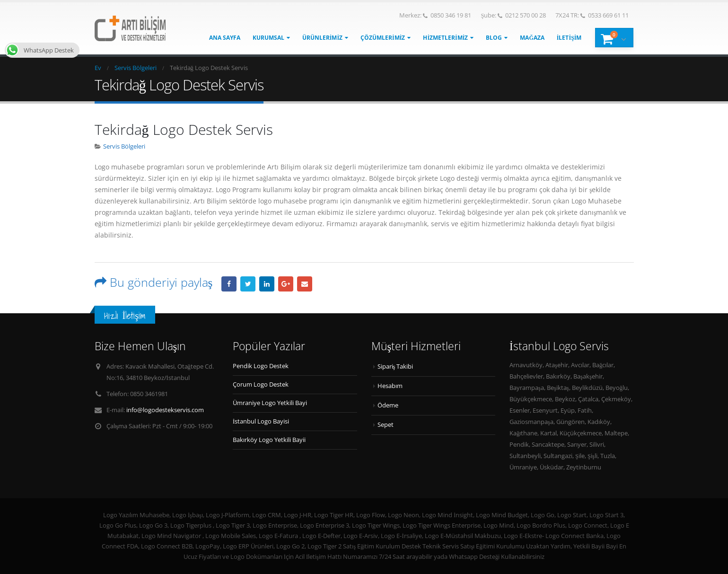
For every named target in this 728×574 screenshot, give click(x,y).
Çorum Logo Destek (261, 384)
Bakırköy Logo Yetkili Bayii (269, 440)
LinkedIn (267, 284)
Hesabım (390, 386)
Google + (286, 284)
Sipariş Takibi (395, 366)
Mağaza (532, 38)
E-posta (305, 284)
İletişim (569, 38)
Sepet (386, 425)
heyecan (248, 284)
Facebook (229, 284)
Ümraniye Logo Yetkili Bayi (270, 403)
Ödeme (388, 405)
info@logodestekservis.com (165, 410)
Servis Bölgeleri (124, 146)
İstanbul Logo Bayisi (261, 421)
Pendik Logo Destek (261, 366)
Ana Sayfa (225, 38)
